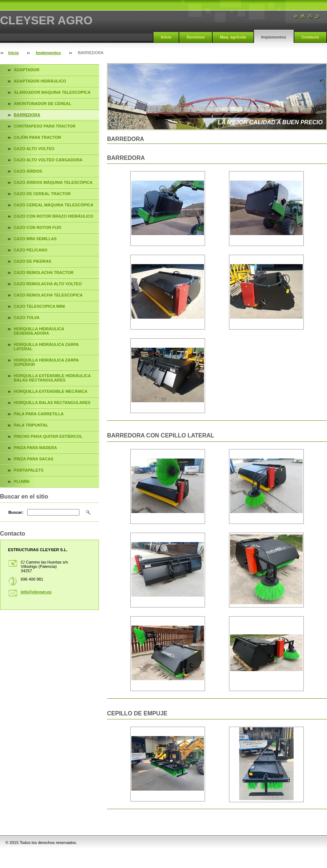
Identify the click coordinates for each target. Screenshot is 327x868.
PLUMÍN (22, 481)
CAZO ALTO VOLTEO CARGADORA (48, 160)
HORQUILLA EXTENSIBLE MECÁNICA (51, 391)
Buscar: (16, 512)
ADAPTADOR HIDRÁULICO (40, 81)
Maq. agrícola (233, 37)
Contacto (310, 37)
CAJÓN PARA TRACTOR (37, 137)
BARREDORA (27, 115)
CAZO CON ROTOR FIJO (38, 227)
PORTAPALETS (29, 470)
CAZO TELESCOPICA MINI (39, 306)
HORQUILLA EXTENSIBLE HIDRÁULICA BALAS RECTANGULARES (52, 378)
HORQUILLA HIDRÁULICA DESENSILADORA (39, 331)
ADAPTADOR (27, 70)
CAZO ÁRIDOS (28, 171)
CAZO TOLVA (27, 318)
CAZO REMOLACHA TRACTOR (44, 272)
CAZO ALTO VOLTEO (34, 149)
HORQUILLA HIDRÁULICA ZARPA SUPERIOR (46, 362)
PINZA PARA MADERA (35, 448)
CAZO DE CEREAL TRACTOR (42, 194)
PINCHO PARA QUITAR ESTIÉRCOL (48, 436)
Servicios (196, 37)
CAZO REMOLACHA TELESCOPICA (48, 295)
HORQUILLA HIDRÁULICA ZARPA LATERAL (46, 347)
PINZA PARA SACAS (34, 459)
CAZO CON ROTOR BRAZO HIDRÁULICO (54, 216)
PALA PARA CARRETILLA (39, 414)
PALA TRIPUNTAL (31, 425)
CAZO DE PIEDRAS (32, 261)
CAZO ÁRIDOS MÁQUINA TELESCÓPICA (53, 182)
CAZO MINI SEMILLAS (35, 239)
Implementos (274, 37)
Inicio (166, 37)
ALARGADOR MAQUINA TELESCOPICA (52, 92)
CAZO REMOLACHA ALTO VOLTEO (48, 284)
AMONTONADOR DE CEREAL (42, 104)
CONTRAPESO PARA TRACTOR (45, 126)
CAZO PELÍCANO (31, 250)
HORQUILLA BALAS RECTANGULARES (52, 403)
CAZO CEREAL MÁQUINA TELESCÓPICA (54, 205)
